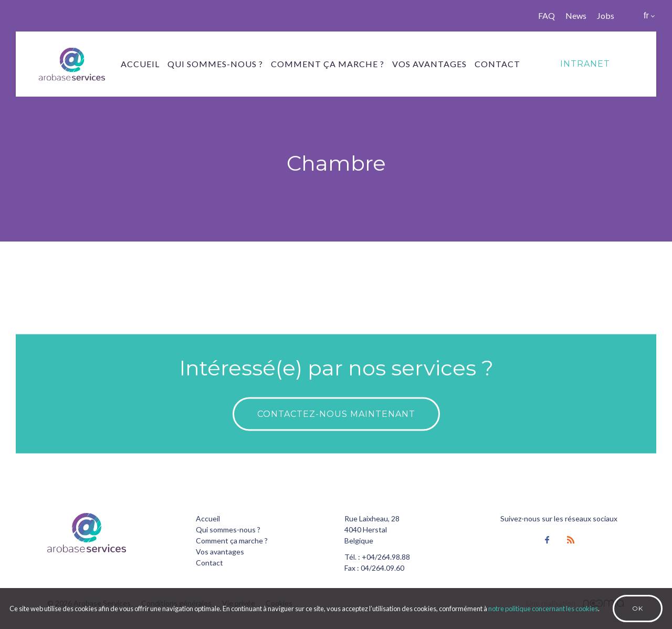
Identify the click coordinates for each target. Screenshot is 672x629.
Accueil (140, 64)
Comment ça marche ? (328, 64)
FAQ (547, 15)
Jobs (606, 15)
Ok (638, 608)
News (576, 15)
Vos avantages (429, 64)
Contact (497, 64)
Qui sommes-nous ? (215, 64)
